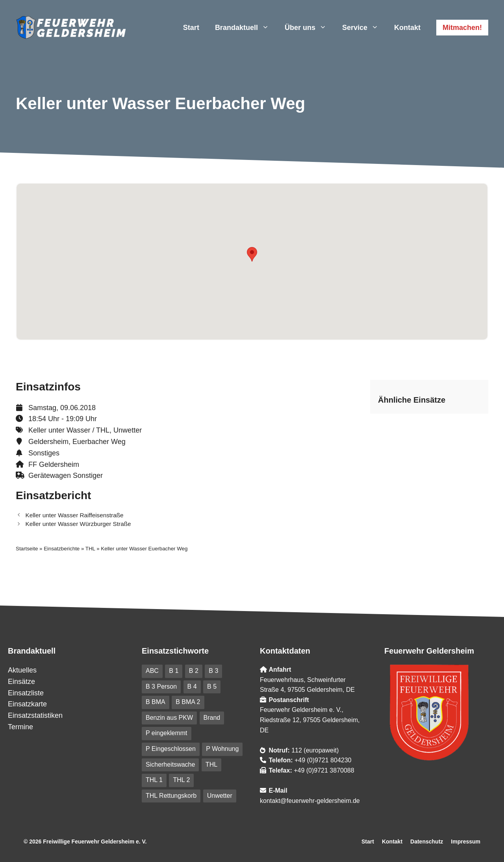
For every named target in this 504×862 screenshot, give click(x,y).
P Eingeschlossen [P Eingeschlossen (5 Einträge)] (171, 749)
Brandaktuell (246, 28)
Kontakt (407, 28)
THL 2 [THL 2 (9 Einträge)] (181, 780)
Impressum (466, 842)
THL (103, 430)
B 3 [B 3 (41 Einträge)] (213, 671)
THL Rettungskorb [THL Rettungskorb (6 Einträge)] (171, 796)
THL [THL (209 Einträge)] (211, 764)
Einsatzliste (26, 693)
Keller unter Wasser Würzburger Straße (78, 524)
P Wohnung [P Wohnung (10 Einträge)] (222, 749)
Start (191, 28)
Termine (20, 727)
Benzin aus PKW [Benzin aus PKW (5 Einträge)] (169, 718)
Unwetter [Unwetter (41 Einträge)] (220, 796)
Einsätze (21, 682)
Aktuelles (22, 670)
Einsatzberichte (62, 549)
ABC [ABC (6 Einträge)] (152, 671)
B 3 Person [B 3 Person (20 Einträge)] (161, 686)
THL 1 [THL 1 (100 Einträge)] (154, 780)
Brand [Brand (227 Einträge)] (212, 718)
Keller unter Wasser (59, 430)
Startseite (27, 549)
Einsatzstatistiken (35, 715)
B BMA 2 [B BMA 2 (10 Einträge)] (188, 702)
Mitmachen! (462, 28)
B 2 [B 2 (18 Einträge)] (194, 671)
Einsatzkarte (27, 704)
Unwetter (128, 430)
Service (364, 28)
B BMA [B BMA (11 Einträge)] (156, 702)
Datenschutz (427, 842)
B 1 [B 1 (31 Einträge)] (174, 671)
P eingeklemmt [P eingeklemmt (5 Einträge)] (167, 733)
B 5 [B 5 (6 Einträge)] (212, 686)
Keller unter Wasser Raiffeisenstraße (74, 515)
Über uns (309, 28)
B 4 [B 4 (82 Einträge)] (192, 686)
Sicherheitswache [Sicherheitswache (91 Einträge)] (170, 764)
